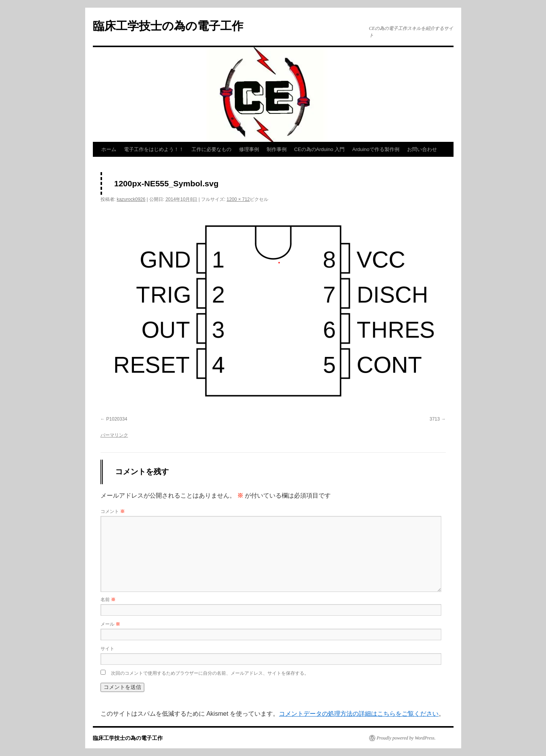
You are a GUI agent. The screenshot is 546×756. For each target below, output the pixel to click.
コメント (113, 511)
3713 (435, 419)
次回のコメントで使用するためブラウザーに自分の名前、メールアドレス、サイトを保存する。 (210, 673)
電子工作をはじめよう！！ (154, 149)
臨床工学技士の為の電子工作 (168, 26)
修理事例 (249, 149)
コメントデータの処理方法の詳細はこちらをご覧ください (359, 714)
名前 (108, 600)
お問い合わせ (422, 149)
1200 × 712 (238, 199)
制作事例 (277, 149)
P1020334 (117, 419)
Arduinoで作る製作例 (376, 149)
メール (110, 624)
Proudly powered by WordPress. (406, 738)
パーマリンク (114, 435)
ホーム (109, 149)
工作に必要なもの (211, 149)
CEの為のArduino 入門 (319, 149)
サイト (107, 649)
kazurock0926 (131, 199)
